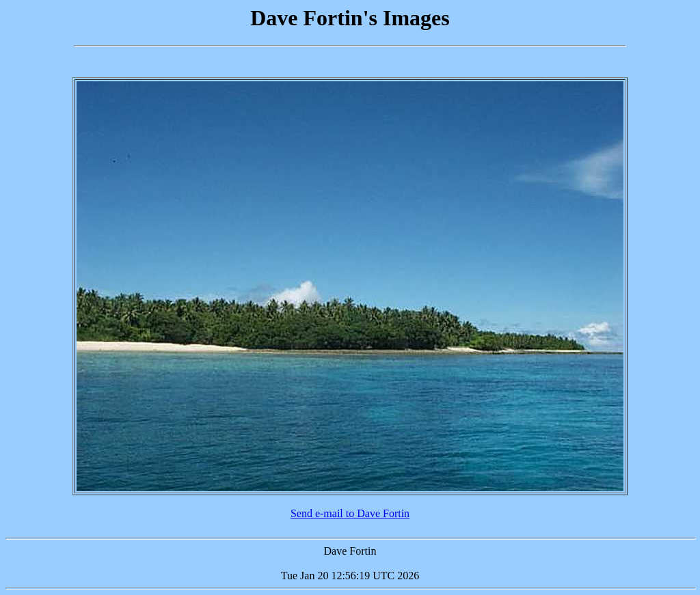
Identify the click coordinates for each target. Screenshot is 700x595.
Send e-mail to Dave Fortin (350, 513)
